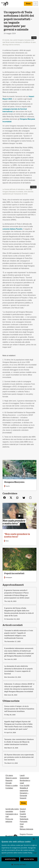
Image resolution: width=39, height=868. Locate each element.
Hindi (22, 824)
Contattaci (9, 788)
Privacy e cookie (12, 785)
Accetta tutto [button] (10, 859)
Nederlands (24, 819)
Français (23, 817)
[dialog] (19, 852)
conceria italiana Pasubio (12, 229)
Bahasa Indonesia (26, 829)
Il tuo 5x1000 (25, 785)
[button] (19, 865)
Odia (22, 827)
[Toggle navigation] (36, 4)
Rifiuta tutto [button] (29, 859)
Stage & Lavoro (11, 778)
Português (24, 822)
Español (23, 814)
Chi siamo (9, 775)
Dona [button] (28, 4)
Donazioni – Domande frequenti (24, 796)
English (22, 811)
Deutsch (23, 809)
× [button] (37, 839)
